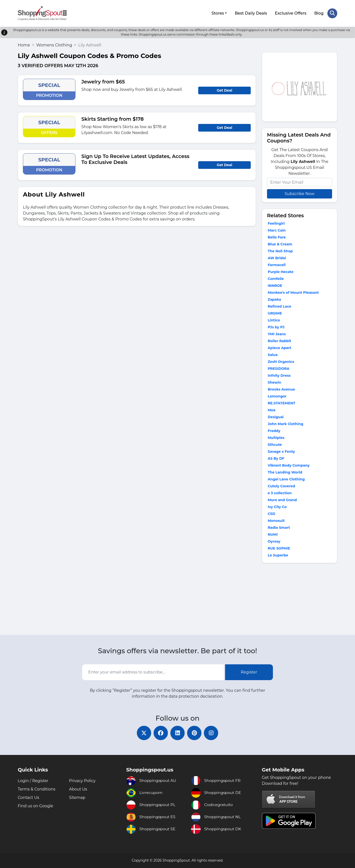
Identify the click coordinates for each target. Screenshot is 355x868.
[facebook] (160, 733)
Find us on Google (36, 806)
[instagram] (212, 733)
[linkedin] (177, 733)
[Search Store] (332, 13)
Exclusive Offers (291, 13)
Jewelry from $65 (103, 81)
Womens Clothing (54, 45)
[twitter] (143, 733)
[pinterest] (195, 733)
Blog (319, 13)
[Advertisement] (300, 600)
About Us (78, 789)
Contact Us (29, 798)
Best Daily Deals (251, 13)
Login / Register (33, 781)
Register (249, 672)
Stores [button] (218, 13)
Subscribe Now (300, 193)
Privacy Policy (82, 781)
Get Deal (224, 90)
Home (24, 45)
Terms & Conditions (37, 789)
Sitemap (77, 798)
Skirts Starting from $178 (113, 118)
